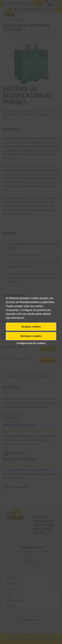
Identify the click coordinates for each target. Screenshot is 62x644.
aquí (24, 314)
